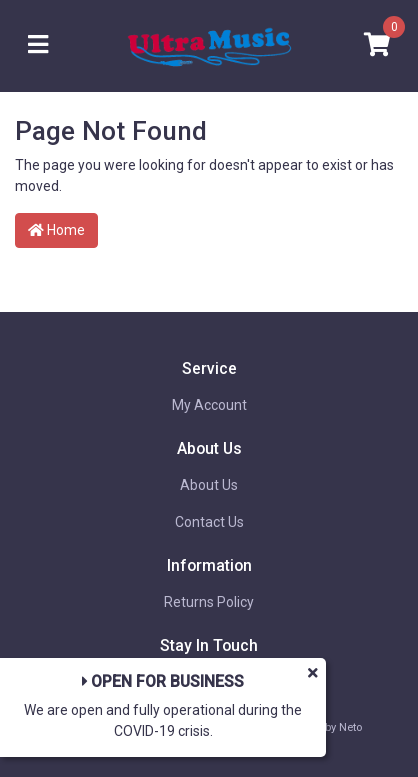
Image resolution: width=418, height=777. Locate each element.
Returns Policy (209, 602)
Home (56, 230)
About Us (209, 485)
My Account (209, 405)
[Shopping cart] (377, 45)
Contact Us (209, 522)
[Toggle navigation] (38, 45)
